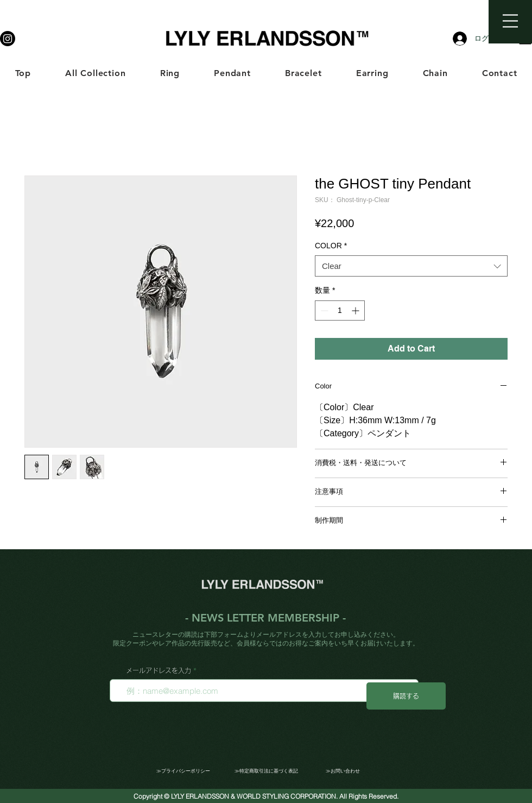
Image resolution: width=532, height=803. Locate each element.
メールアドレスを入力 (159, 670)
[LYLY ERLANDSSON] (8, 39)
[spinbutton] (340, 310)
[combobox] (411, 266)
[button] (510, 21)
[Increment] (356, 310)
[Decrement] (323, 310)
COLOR (331, 246)
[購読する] (406, 696)
